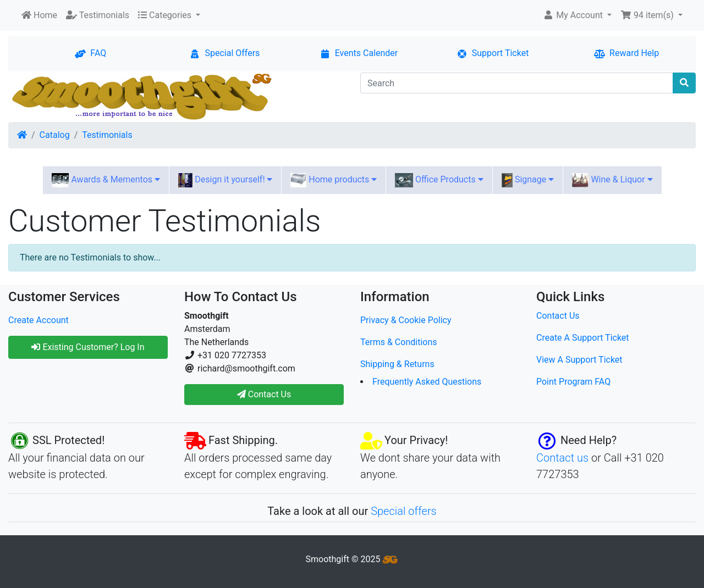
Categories (166, 15)
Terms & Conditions (399, 342)
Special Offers (224, 53)
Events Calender (359, 53)
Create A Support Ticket (583, 338)
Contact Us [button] (264, 394)
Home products (334, 180)
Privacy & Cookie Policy (406, 320)
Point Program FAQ (573, 382)
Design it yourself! (225, 180)
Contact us (562, 458)
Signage (528, 180)
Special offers (404, 511)
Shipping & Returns (397, 364)
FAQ (90, 53)
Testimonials (107, 135)
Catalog (55, 135)
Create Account (38, 320)
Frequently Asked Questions (427, 382)
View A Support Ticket (579, 360)
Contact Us (558, 316)
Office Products (439, 180)
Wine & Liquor (612, 180)
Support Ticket (493, 53)
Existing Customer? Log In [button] (88, 347)
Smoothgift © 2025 (352, 559)
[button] (577, 15)
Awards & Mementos (106, 180)
